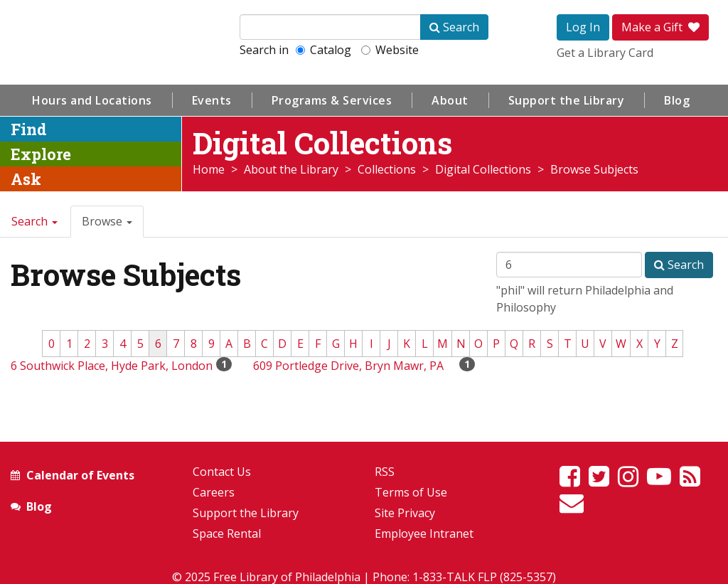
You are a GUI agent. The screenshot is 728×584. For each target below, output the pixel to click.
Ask (26, 179)
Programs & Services (332, 100)
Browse (107, 221)
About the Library (291, 169)
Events (212, 100)
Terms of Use (411, 492)
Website (390, 50)
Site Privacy (405, 513)
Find (29, 129)
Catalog (323, 50)
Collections (387, 169)
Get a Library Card (605, 53)
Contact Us (222, 472)
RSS (385, 472)
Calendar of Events (80, 475)
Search (34, 221)
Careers (214, 492)
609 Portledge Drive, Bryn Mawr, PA (348, 366)
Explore (41, 154)
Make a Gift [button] (660, 27)
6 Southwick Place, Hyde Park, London (112, 366)
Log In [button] (583, 27)
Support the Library (567, 100)
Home (209, 169)
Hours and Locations (92, 100)
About (450, 100)
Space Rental (227, 533)
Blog (677, 100)
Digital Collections (483, 169)
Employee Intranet (424, 533)
